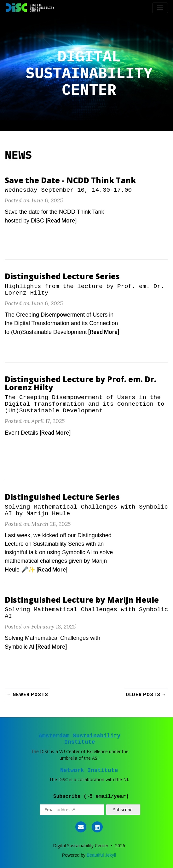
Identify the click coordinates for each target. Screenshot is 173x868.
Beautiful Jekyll (101, 855)
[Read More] (61, 220)
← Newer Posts (27, 695)
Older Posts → (146, 695)
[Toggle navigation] (160, 8)
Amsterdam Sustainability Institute (80, 739)
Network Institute (89, 770)
